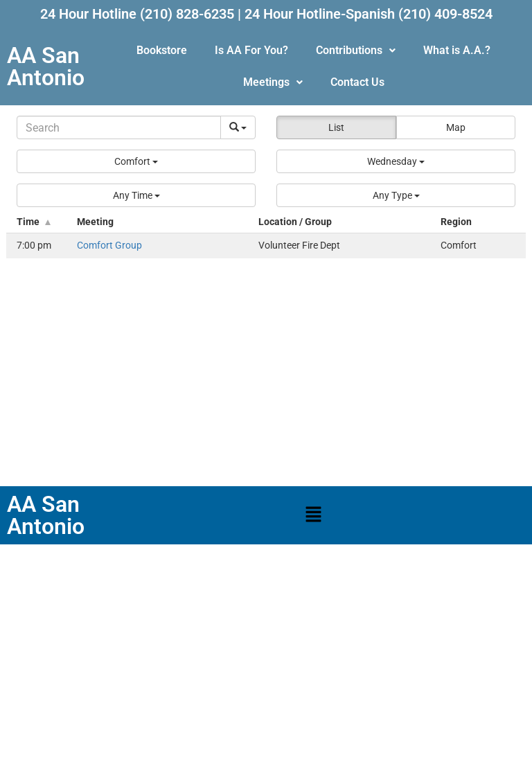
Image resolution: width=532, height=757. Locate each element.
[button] (356, 51)
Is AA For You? (251, 50)
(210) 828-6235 (187, 14)
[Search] (119, 127)
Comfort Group (109, 246)
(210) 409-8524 (445, 14)
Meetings (273, 82)
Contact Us (357, 82)
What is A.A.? (457, 50)
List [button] (336, 127)
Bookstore (162, 50)
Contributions (356, 50)
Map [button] (456, 127)
